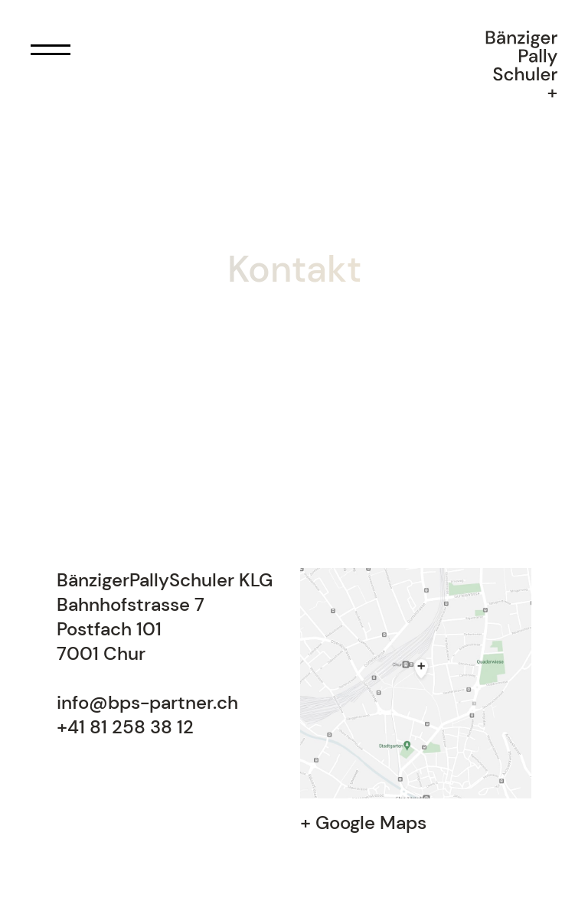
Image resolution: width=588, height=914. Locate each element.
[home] (521, 67)
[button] (49, 49)
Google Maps (371, 823)
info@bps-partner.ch (147, 702)
